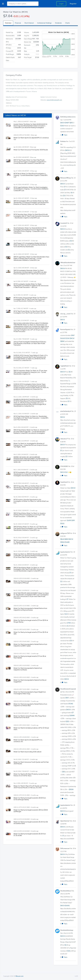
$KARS (67, 906)
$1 (69, 250)
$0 (72, 193)
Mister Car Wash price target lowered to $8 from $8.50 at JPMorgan (31, 811)
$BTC (71, 123)
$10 (66, 472)
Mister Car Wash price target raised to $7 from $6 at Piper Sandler (30, 657)
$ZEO (68, 722)
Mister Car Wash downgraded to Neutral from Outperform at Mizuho (28, 669)
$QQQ (62, 524)
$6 (70, 372)
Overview (8, 23)
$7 (65, 187)
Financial (18, 23)
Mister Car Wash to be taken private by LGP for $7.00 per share (31, 729)
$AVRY (69, 521)
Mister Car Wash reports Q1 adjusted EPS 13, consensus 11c (31, 139)
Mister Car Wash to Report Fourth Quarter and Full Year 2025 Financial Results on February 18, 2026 (31, 787)
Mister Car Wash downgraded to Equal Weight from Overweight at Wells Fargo (30, 693)
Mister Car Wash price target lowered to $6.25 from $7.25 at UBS (30, 835)
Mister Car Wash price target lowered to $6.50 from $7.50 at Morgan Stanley (30, 799)
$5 (67, 399)
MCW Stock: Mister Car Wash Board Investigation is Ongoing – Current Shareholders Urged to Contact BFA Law (31, 175)
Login (61, 4)
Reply (66, 135)
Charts (67, 23)
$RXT (73, 335)
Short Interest (29, 23)
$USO (62, 126)
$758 (69, 623)
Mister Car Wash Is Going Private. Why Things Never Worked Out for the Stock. (30, 717)
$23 (66, 614)
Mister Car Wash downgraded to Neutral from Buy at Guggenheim (30, 681)
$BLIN (62, 539)
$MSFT (67, 123)
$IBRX (66, 539)
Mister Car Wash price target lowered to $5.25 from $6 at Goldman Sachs (31, 823)
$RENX (62, 542)
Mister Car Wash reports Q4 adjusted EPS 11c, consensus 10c (28, 741)
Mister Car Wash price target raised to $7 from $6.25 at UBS (31, 633)
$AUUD (63, 338)
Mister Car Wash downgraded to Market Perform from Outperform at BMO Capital (30, 645)
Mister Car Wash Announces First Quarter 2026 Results (31, 150)
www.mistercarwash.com (54, 100)
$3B (63, 772)
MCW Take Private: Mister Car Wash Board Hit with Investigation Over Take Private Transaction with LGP (30, 312)
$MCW (63, 123)
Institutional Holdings (44, 23)
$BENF (62, 341)
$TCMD (71, 704)
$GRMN (72, 716)
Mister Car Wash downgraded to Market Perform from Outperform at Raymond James (30, 609)
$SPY (73, 521)
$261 (69, 951)
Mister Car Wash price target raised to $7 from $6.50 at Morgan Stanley (31, 621)
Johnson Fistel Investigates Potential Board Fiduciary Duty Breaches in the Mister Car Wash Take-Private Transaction (30, 343)
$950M (71, 790)
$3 (66, 457)
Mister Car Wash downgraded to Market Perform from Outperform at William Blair (30, 705)
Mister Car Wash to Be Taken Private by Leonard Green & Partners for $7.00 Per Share (31, 775)
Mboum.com (19, 976)
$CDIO (67, 338)
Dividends (58, 23)
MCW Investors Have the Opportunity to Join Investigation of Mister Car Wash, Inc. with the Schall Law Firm (31, 501)
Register (73, 4)
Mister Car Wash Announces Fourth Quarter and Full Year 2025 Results (31, 763)
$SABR (67, 542)
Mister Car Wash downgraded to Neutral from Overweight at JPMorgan (28, 582)
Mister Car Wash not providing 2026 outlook (27, 752)
